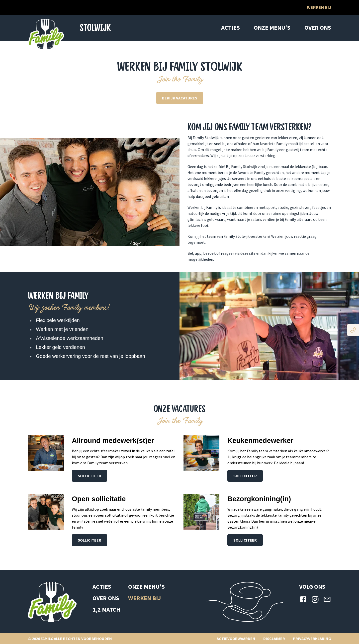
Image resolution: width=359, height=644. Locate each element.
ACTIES (230, 28)
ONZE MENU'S (272, 28)
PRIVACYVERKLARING (312, 639)
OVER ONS (318, 28)
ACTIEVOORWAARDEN (236, 639)
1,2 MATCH (106, 609)
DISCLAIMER (274, 639)
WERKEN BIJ (144, 598)
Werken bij (319, 7)
